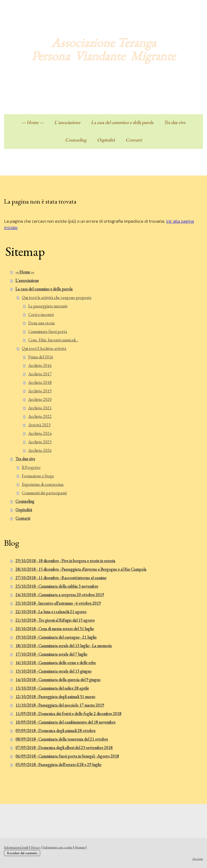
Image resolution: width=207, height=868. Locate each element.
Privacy (36, 847)
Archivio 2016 (40, 365)
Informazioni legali (16, 847)
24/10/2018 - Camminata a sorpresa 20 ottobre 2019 (60, 595)
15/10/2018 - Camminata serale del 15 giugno (53, 671)
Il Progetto (31, 467)
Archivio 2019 (40, 391)
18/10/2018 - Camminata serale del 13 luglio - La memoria (64, 646)
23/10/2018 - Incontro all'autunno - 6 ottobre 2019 (58, 603)
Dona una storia (42, 323)
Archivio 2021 (40, 408)
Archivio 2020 (40, 399)
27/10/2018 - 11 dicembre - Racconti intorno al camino (61, 578)
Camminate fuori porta (48, 331)
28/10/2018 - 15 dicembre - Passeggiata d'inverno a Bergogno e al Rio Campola (81, 569)
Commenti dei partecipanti (44, 493)
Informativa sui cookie (58, 847)
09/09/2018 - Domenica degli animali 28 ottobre (55, 731)
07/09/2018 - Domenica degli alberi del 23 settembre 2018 (64, 748)
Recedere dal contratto (22, 853)
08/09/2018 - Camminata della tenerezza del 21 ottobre (62, 739)
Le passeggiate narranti (48, 306)
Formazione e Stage (38, 476)
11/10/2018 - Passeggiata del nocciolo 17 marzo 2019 (60, 705)
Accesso (198, 859)
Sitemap (80, 847)
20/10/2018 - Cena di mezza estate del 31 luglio (55, 629)
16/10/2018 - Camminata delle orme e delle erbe (56, 663)
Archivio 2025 (40, 442)
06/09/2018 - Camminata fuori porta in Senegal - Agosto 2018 (67, 756)
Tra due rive (175, 122)
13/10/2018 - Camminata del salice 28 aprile (52, 688)
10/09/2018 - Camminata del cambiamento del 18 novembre (65, 722)
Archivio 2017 (40, 374)
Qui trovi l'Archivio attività (44, 348)
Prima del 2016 (41, 357)
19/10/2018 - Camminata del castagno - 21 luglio (56, 637)
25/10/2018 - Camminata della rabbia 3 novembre (57, 586)
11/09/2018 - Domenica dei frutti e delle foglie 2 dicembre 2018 (68, 714)
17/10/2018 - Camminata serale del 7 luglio (51, 654)
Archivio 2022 (40, 416)
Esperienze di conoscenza (43, 484)
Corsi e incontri (41, 314)
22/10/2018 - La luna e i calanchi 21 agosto (51, 612)
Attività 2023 (39, 425)
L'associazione (67, 122)
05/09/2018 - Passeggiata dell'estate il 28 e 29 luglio (58, 765)
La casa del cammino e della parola (122, 122)
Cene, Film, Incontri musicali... (53, 340)
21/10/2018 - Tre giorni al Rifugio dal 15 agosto (55, 620)
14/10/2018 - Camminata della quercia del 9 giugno (58, 680)
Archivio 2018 (40, 382)
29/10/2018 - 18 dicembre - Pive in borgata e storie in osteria (65, 561)
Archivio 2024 (40, 433)
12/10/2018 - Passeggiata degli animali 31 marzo (55, 697)
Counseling (76, 140)
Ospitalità (106, 140)
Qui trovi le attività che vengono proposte (57, 297)
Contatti (134, 140)
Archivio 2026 (40, 450)
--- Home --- (33, 122)
